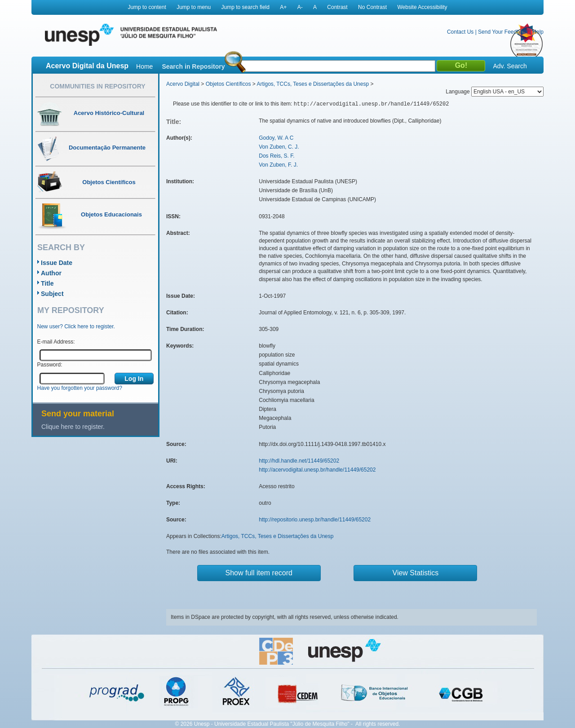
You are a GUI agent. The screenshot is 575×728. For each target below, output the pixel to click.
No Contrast (372, 7)
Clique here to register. (73, 427)
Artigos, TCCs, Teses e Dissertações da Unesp (313, 84)
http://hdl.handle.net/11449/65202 (299, 461)
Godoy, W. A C (276, 138)
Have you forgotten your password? (80, 388)
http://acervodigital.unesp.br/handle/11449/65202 (317, 470)
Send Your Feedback (503, 32)
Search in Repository (193, 66)
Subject (52, 294)
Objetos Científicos (228, 84)
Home (144, 66)
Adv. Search (510, 66)
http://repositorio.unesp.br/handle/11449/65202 (315, 520)
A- (300, 7)
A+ (283, 7)
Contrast (337, 7)
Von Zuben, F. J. (278, 165)
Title (47, 283)
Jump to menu (194, 7)
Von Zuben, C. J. (279, 147)
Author (51, 273)
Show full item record (259, 573)
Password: (50, 365)
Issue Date (57, 263)
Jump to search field (245, 7)
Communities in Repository (97, 86)
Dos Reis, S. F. (276, 156)
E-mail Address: (56, 342)
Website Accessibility (422, 7)
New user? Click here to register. (76, 326)
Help (538, 32)
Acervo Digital (183, 84)
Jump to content (147, 7)
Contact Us (460, 32)
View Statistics (416, 573)
